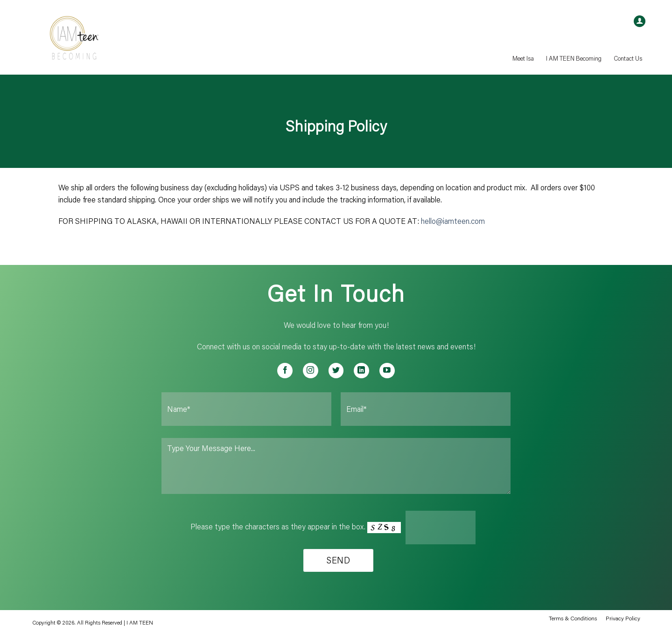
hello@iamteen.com (453, 221)
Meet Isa (523, 58)
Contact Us (628, 58)
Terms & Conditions (573, 618)
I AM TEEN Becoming (574, 58)
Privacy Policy (623, 618)
